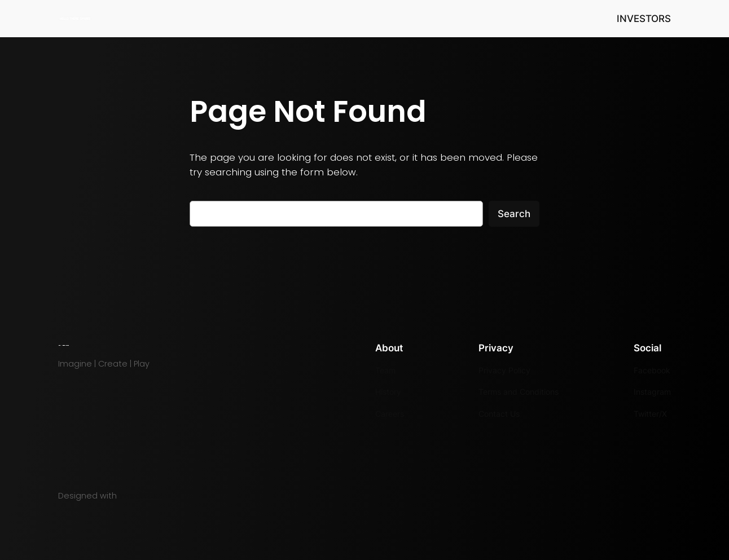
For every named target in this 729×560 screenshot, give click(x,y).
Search (514, 214)
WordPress (141, 496)
